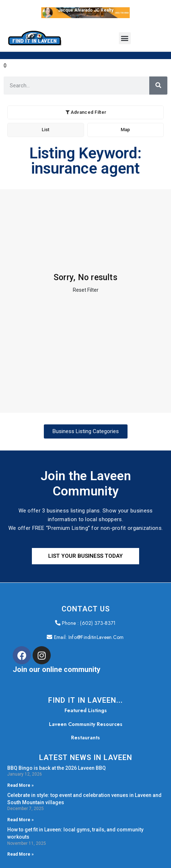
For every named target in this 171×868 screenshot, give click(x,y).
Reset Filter (86, 290)
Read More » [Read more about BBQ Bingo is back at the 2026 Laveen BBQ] (20, 785)
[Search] (158, 86)
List (45, 130)
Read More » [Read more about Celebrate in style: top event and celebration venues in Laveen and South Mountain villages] (20, 820)
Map (125, 130)
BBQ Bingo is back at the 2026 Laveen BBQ (57, 768)
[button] (125, 38)
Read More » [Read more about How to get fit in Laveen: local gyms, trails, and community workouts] (20, 854)
